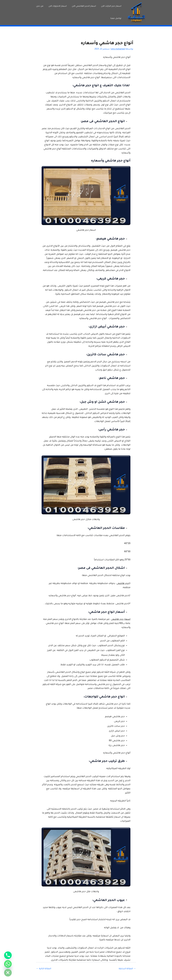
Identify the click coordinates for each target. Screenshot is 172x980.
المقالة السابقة (127, 969)
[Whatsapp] (8, 964)
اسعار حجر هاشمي (121, 619)
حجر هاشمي (123, 584)
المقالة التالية (44, 969)
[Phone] (8, 955)
